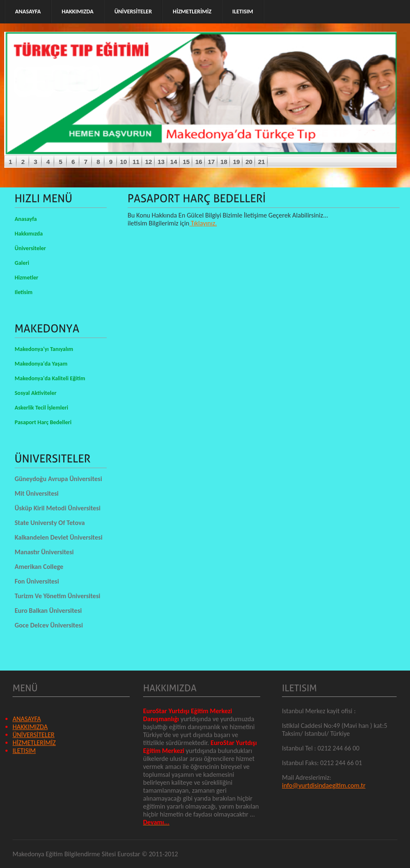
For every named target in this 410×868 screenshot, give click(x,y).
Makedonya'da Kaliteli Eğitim (50, 378)
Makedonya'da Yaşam (41, 364)
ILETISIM (24, 751)
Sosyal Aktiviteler (36, 393)
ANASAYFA (27, 719)
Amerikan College (39, 567)
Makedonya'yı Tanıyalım (44, 349)
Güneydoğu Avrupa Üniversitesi (58, 479)
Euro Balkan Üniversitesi (48, 611)
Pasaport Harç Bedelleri (43, 422)
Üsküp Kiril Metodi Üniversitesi (58, 508)
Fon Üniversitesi (37, 581)
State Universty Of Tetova (50, 523)
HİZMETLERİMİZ (34, 743)
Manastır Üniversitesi (44, 552)
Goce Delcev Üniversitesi (49, 625)
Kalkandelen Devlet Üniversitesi (59, 537)
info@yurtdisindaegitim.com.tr (324, 785)
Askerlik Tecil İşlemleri (41, 408)
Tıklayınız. (203, 223)
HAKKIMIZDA (30, 727)
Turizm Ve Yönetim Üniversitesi (58, 596)
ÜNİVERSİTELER (33, 735)
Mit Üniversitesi (37, 493)
